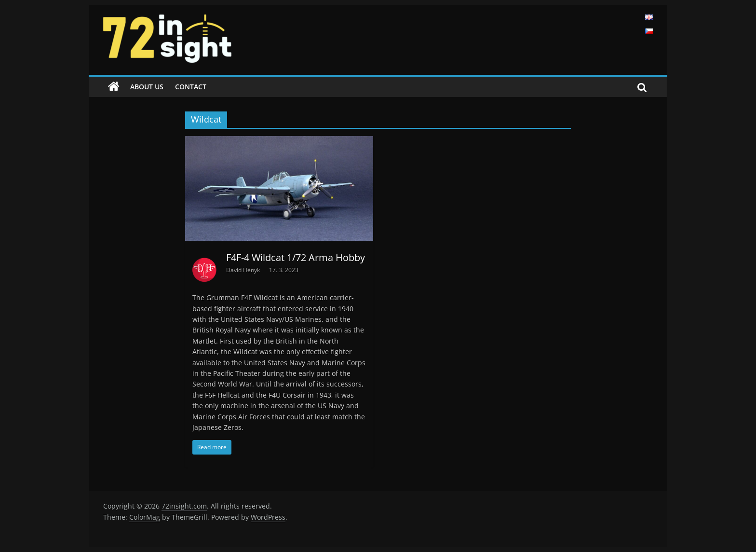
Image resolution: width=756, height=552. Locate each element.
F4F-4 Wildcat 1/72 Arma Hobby (296, 257)
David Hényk (244, 270)
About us (147, 87)
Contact (191, 87)
